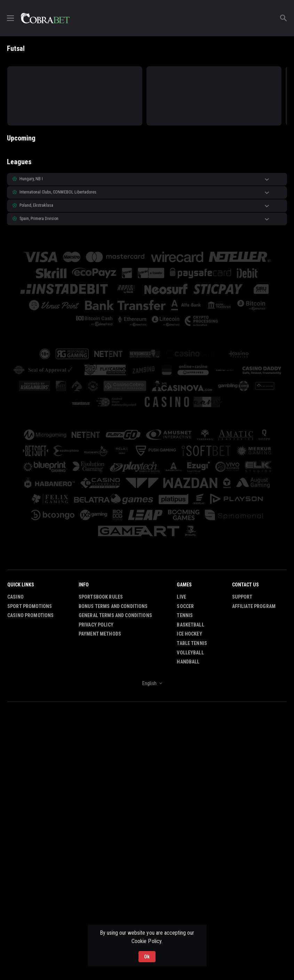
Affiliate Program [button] (254, 606)
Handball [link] (188, 662)
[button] (147, 179)
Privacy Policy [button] (96, 625)
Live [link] (181, 597)
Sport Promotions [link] (30, 606)
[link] (45, 18)
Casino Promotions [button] (30, 615)
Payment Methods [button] (100, 634)
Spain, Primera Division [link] (39, 219)
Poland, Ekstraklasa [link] (36, 205)
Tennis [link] (185, 615)
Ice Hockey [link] (189, 634)
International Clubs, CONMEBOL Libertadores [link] (58, 192)
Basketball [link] (190, 625)
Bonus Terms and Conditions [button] (113, 606)
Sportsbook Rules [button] (101, 597)
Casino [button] (15, 597)
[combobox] (147, 683)
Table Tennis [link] (192, 643)
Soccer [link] (185, 606)
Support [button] (242, 597)
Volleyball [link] (190, 653)
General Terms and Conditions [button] (115, 615)
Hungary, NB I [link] (31, 179)
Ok (147, 957)
